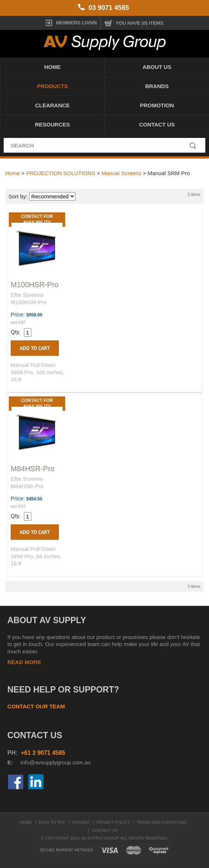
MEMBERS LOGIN (71, 23)
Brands (157, 86)
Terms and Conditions (162, 822)
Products (52, 86)
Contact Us (157, 124)
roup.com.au (75, 762)
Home (52, 67)
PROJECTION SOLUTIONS (61, 173)
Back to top (52, 822)
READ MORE (24, 662)
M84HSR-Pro (33, 469)
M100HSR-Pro (35, 285)
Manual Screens (121, 173)
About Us (157, 67)
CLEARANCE (52, 105)
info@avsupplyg (40, 762)
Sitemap (81, 822)
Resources (52, 124)
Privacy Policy (113, 822)
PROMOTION (157, 105)
